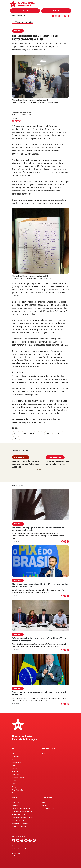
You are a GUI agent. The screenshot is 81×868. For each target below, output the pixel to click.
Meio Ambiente (17, 790)
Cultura (15, 781)
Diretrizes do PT (49, 749)
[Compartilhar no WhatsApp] (20, 121)
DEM (48, 433)
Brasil (14, 759)
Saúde (14, 765)
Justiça (14, 787)
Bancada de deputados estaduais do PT (32, 126)
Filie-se (56, 11)
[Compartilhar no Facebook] (13, 121)
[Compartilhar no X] (65, 542)
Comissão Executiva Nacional (22, 818)
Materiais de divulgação (24, 739)
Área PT (25, 11)
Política (18, 524)
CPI (40, 433)
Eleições (15, 772)
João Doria (58, 433)
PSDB (16, 438)
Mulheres (15, 769)
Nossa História (17, 802)
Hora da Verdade (55, 457)
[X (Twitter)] (59, 16)
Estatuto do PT (17, 805)
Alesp (16, 433)
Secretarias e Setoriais (20, 824)
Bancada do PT (29, 433)
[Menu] (68, 4)
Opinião (15, 784)
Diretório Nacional (19, 821)
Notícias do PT (21, 457)
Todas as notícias (23, 22)
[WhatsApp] (65, 16)
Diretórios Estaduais (19, 827)
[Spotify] (68, 16)
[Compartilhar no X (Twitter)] (16, 121)
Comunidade (47, 798)
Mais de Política (18, 486)
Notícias (16, 749)
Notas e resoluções (22, 736)
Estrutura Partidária (19, 815)
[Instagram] (56, 16)
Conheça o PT (18, 798)
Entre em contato (48, 808)
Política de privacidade (20, 849)
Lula (14, 753)
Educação (16, 775)
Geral (44, 753)
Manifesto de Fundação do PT (23, 811)
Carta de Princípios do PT (21, 808)
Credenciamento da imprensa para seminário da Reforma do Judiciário (26, 464)
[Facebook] (53, 16)
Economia (15, 756)
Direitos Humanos (18, 778)
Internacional (17, 762)
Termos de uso (17, 846)
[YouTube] (62, 16)
